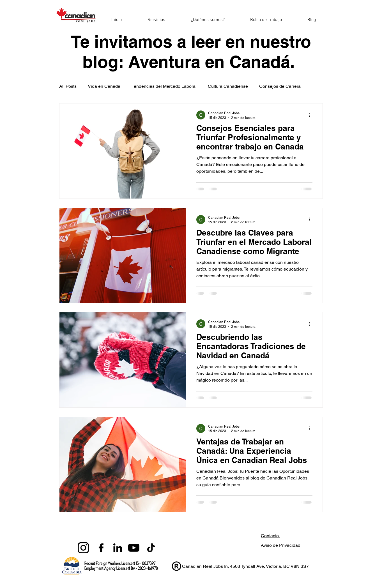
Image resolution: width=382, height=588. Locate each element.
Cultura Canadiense (228, 86)
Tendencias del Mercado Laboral (164, 86)
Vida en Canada (104, 86)
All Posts (68, 86)
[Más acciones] (312, 115)
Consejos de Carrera (280, 86)
